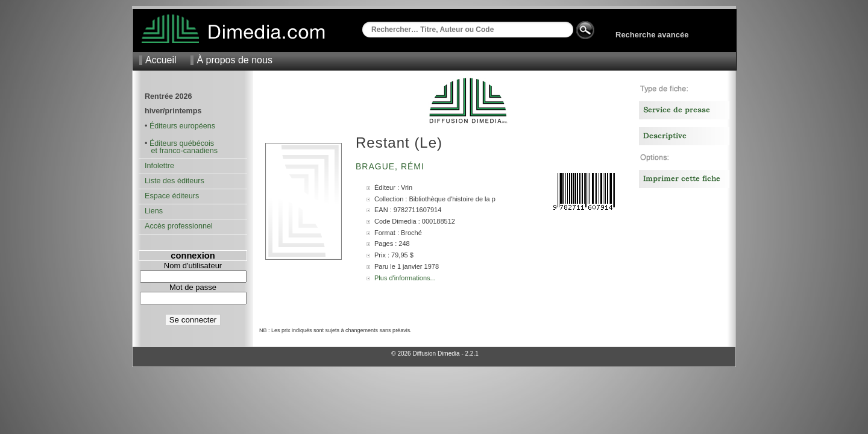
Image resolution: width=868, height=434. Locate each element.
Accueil (161, 60)
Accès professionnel (179, 226)
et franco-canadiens (181, 151)
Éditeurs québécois (182, 143)
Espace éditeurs (172, 196)
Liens (154, 211)
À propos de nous (234, 60)
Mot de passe (193, 287)
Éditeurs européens (182, 126)
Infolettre (159, 166)
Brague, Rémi (392, 166)
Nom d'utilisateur (193, 266)
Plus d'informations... (405, 278)
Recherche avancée (652, 35)
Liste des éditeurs (175, 181)
